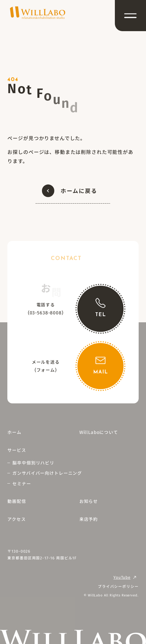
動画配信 (17, 501)
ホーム (14, 432)
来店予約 (89, 519)
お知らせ (89, 501)
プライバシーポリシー (118, 586)
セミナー (22, 483)
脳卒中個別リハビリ (33, 463)
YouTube (122, 577)
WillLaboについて (99, 432)
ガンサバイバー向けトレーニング (47, 473)
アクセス (16, 519)
